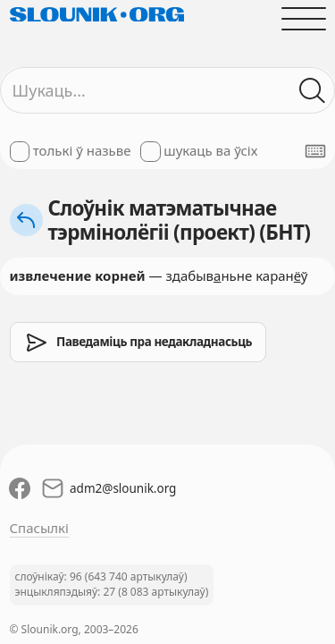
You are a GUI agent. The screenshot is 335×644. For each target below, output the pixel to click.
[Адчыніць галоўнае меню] (303, 18)
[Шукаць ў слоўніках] (312, 91)
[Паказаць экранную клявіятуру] (315, 151)
